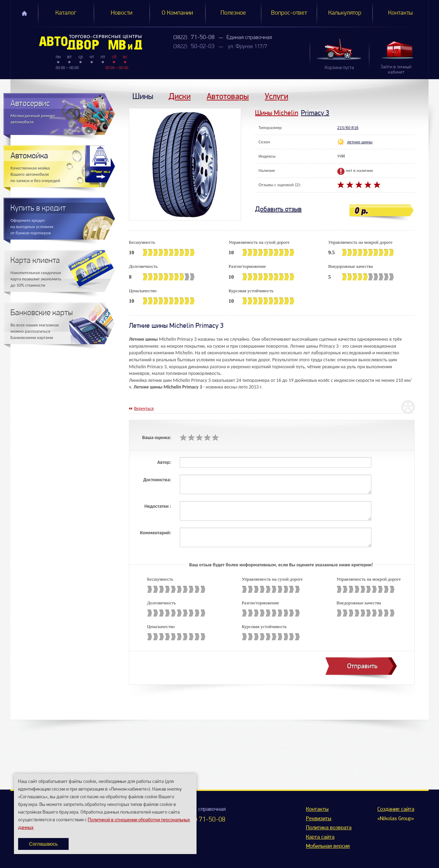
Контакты (401, 13)
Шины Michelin (277, 113)
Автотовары (228, 96)
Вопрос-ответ (289, 13)
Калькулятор (345, 13)
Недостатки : (158, 506)
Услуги (276, 96)
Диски (180, 96)
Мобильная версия (328, 846)
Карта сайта (320, 837)
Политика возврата (329, 828)
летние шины (360, 142)
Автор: (164, 462)
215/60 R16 (348, 127)
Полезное (233, 13)
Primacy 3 (315, 113)
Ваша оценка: (157, 437)
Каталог (66, 13)
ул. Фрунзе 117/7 (248, 47)
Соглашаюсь (43, 844)
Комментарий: (156, 533)
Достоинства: (157, 480)
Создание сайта (396, 809)
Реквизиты (319, 819)
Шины (143, 96)
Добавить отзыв (278, 209)
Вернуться (144, 408)
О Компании (177, 13)
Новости (122, 13)
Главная (24, 13)
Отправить (362, 666)
